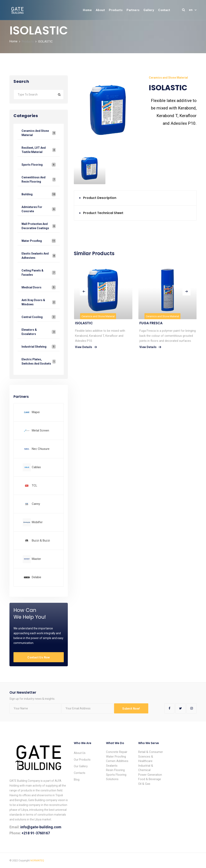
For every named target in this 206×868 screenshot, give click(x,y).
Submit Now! (131, 709)
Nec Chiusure (41, 449)
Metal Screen (40, 430)
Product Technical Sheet (103, 213)
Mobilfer (37, 522)
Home (13, 41)
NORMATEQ (37, 860)
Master (36, 559)
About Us (80, 753)
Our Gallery (81, 766)
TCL (35, 485)
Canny (36, 504)
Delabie (37, 577)
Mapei (36, 412)
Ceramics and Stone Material (98, 316)
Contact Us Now (39, 657)
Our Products (82, 760)
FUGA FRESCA (151, 323)
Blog (77, 780)
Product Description (100, 198)
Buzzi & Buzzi (41, 541)
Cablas (36, 467)
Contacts (80, 773)
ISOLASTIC (84, 323)
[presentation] (84, 291)
